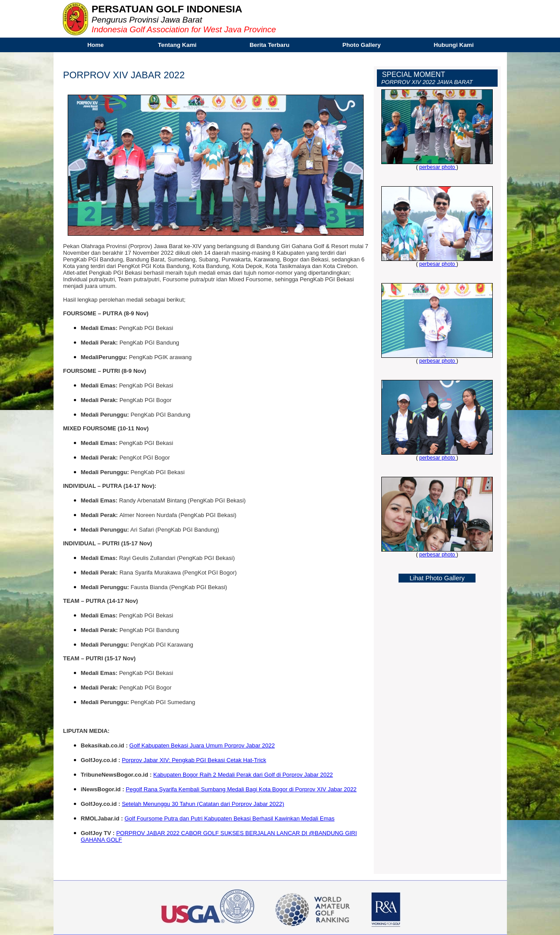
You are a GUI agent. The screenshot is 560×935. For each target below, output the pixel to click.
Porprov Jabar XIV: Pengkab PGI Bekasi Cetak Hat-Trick (194, 760)
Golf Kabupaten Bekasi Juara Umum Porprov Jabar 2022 (202, 745)
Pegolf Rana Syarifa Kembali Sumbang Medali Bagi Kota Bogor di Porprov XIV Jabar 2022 (241, 789)
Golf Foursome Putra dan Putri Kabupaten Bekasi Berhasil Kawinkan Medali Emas (229, 818)
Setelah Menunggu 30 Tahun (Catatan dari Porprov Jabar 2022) (203, 804)
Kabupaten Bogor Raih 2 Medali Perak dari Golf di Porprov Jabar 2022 (243, 775)
